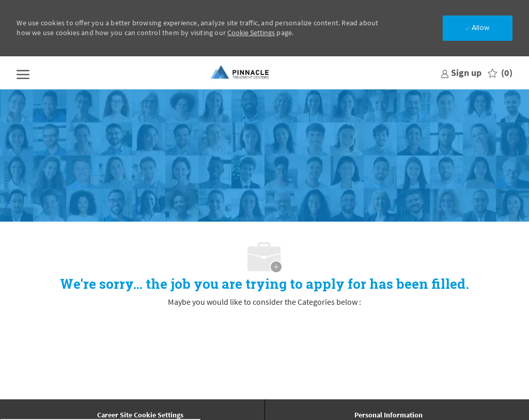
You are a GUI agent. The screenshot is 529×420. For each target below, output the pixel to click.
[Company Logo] (240, 73)
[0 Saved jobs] (500, 73)
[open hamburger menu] (23, 73)
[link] (461, 73)
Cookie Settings (251, 33)
